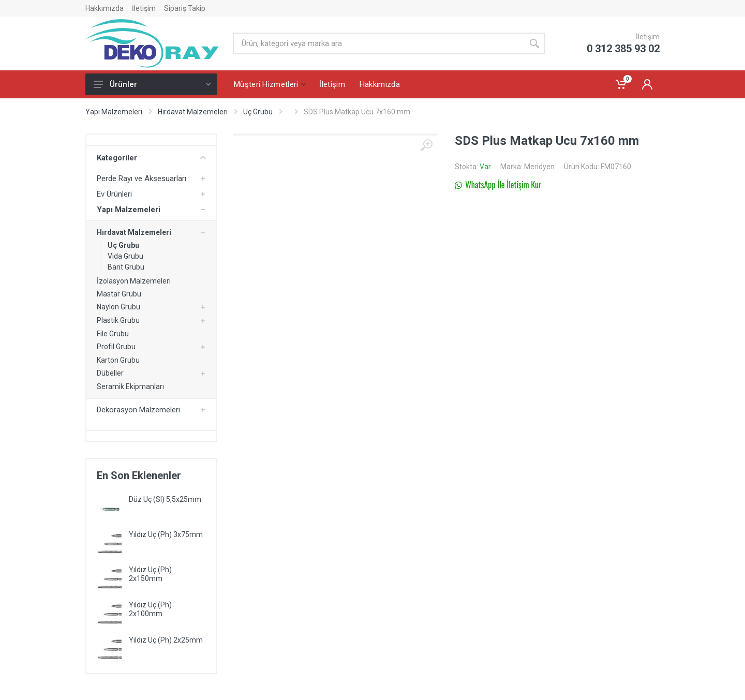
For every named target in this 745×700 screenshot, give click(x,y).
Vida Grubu (125, 256)
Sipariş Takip (185, 8)
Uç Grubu (258, 112)
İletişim (144, 8)
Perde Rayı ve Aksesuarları (141, 178)
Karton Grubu (118, 360)
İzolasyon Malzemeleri (134, 281)
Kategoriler (151, 158)
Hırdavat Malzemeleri (193, 112)
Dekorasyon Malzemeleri (138, 410)
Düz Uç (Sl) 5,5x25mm (165, 499)
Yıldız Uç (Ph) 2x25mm (166, 640)
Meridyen (539, 167)
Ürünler (152, 84)
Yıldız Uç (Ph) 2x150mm (150, 574)
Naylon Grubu (118, 307)
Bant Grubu (126, 267)
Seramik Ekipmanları (130, 386)
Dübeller (110, 373)
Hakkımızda (105, 8)
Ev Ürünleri (114, 194)
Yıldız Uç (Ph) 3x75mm (166, 534)
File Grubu (113, 334)
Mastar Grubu (119, 294)
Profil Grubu (116, 347)
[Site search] (378, 43)
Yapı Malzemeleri (114, 112)
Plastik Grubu (118, 320)
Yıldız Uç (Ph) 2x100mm (150, 609)
